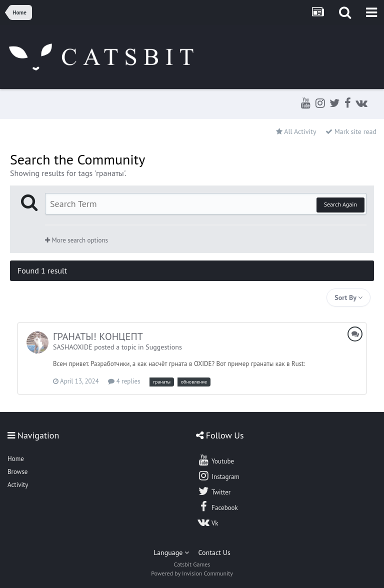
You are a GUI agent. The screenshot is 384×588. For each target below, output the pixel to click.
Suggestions (164, 347)
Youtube (216, 460)
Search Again (340, 204)
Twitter (214, 491)
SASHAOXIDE (73, 347)
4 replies (124, 381)
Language (171, 552)
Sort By (348, 297)
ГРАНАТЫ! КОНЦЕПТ (98, 336)
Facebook (218, 506)
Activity (18, 485)
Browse (17, 472)
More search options (76, 240)
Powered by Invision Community (192, 573)
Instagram (218, 475)
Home (16, 459)
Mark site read (351, 131)
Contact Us (214, 552)
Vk (208, 522)
